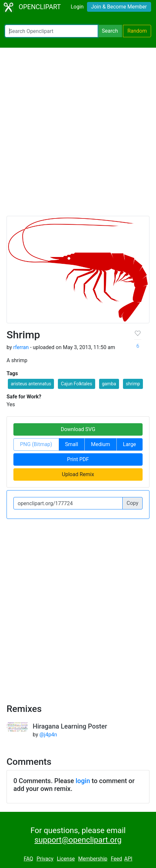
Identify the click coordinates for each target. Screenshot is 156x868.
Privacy (45, 859)
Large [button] (130, 444)
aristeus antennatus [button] (31, 384)
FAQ (28, 859)
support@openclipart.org (78, 840)
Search (110, 31)
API (128, 859)
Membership (93, 859)
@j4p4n (48, 735)
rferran (21, 347)
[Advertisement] (78, 135)
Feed (117, 859)
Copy (132, 503)
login (83, 781)
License (66, 859)
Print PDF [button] (78, 459)
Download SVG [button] (78, 429)
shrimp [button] (133, 384)
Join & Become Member (119, 7)
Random (137, 31)
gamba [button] (109, 384)
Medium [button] (100, 444)
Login (77, 7)
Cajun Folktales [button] (76, 384)
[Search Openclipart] (51, 31)
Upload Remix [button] (78, 474)
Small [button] (72, 444)
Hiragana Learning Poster (70, 726)
